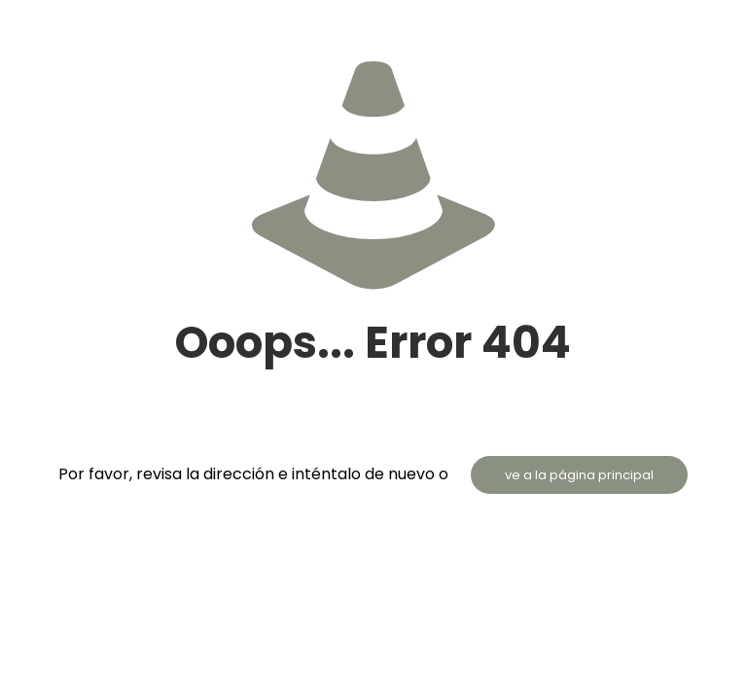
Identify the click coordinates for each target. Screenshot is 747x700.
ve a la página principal (579, 475)
